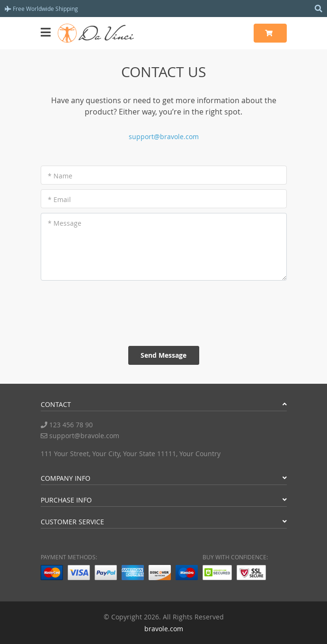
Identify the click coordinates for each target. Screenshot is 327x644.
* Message (65, 223)
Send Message (163, 355)
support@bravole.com (164, 137)
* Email (59, 199)
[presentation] (164, 313)
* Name (60, 176)
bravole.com (164, 629)
